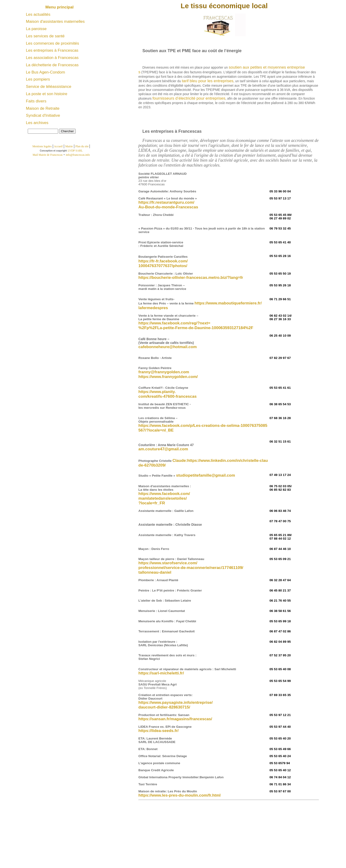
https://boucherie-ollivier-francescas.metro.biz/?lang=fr (191, 278)
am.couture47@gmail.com (163, 449)
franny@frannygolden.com (164, 372)
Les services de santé (45, 36)
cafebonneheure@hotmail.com (168, 347)
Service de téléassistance (49, 87)
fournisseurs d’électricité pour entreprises (189, 98)
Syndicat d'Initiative (43, 115)
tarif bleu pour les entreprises (208, 81)
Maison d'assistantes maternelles (55, 21)
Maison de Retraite (43, 108)
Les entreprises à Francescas (52, 50)
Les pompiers (38, 79)
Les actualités (38, 14)
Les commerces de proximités (52, 43)
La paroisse (36, 29)
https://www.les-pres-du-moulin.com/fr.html (180, 795)
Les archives (37, 123)
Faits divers (36, 101)
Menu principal (60, 7)
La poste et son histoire (47, 94)
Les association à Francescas (52, 58)
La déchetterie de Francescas (52, 65)
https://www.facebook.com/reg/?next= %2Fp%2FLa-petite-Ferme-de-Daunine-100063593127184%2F (196, 325)
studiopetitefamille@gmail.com (206, 475)
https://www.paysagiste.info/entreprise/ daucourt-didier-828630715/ (176, 705)
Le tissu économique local (224, 6)
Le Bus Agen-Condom (45, 72)
